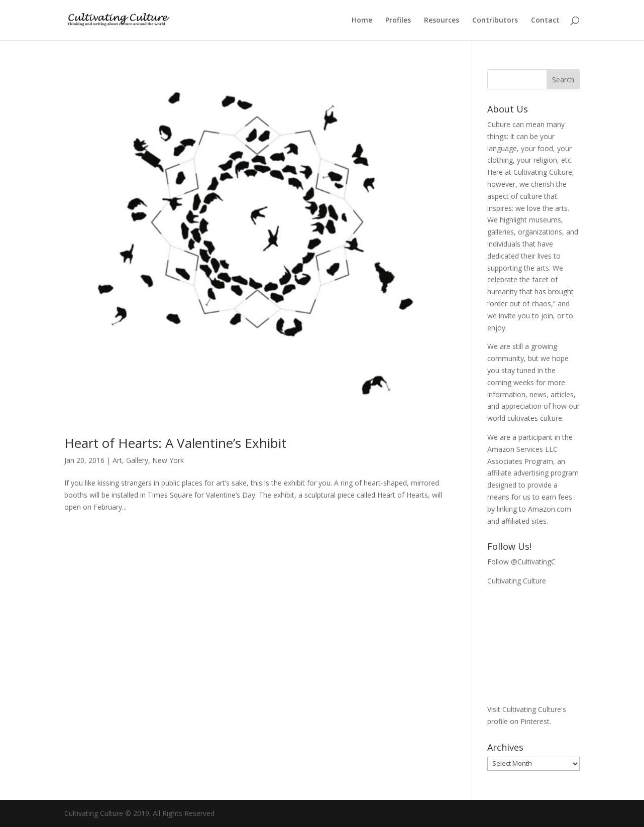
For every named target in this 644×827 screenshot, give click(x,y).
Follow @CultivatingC (521, 562)
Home (362, 21)
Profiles (398, 21)
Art (117, 460)
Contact (545, 21)
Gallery (137, 460)
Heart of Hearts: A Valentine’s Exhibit (175, 443)
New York (168, 460)
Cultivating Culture (517, 581)
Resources (442, 21)
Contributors (495, 21)
